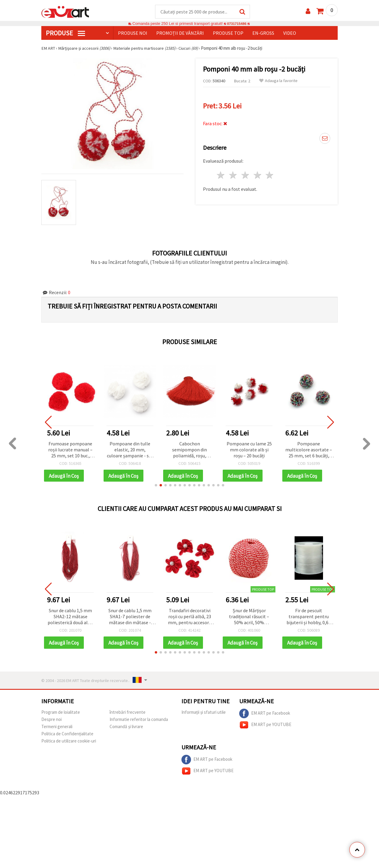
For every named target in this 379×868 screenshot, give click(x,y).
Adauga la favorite (278, 81)
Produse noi (133, 33)
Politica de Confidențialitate (67, 735)
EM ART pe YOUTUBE (265, 726)
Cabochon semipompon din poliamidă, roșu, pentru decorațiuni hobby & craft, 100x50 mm (189, 450)
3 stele (245, 175)
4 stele (258, 175)
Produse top (228, 33)
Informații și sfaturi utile (204, 713)
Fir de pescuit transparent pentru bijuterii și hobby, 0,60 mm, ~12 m (309, 618)
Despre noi (51, 720)
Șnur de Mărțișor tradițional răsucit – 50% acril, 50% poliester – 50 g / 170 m (249, 618)
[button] (156, 486)
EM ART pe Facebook (265, 715)
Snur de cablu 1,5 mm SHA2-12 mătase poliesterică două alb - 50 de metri (70, 618)
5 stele (270, 175)
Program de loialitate (61, 713)
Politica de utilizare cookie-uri (69, 742)
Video (290, 33)
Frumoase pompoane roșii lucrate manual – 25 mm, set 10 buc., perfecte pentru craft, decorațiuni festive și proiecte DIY (70, 450)
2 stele (233, 175)
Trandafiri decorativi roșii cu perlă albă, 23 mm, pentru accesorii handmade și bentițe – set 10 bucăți (189, 618)
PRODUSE (65, 33)
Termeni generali (57, 728)
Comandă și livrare (126, 728)
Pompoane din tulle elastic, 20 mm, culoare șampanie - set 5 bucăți (130, 450)
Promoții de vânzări (180, 33)
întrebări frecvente (128, 713)
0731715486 (237, 24)
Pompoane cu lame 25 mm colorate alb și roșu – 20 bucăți (249, 450)
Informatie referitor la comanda (139, 720)
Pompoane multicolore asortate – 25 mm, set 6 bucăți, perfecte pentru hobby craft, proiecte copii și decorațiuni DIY (309, 450)
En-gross (263, 33)
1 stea (221, 175)
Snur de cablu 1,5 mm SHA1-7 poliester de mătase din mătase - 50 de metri (130, 618)
